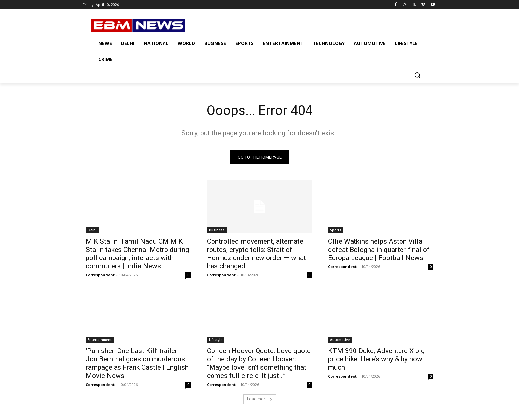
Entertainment (100, 340)
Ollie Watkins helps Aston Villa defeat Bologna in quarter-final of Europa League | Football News (379, 250)
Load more (260, 399)
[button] (417, 75)
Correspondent (100, 275)
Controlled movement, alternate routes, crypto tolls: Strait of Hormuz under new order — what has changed (256, 254)
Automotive (340, 340)
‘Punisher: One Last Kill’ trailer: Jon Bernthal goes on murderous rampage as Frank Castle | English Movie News (137, 363)
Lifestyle (216, 340)
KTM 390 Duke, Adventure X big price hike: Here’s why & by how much (376, 359)
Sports (336, 230)
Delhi (92, 230)
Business (217, 230)
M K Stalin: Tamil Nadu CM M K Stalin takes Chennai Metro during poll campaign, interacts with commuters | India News (137, 254)
